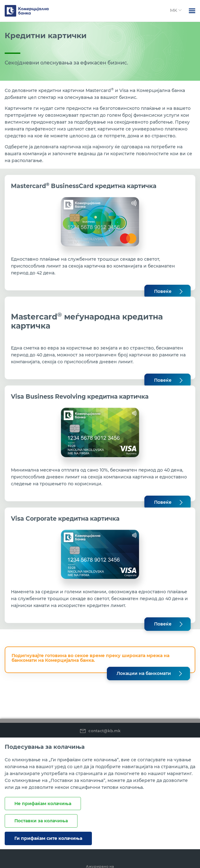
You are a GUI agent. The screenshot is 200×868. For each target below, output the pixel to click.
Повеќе (163, 291)
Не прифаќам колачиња (43, 804)
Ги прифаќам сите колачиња (48, 838)
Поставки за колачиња (41, 821)
